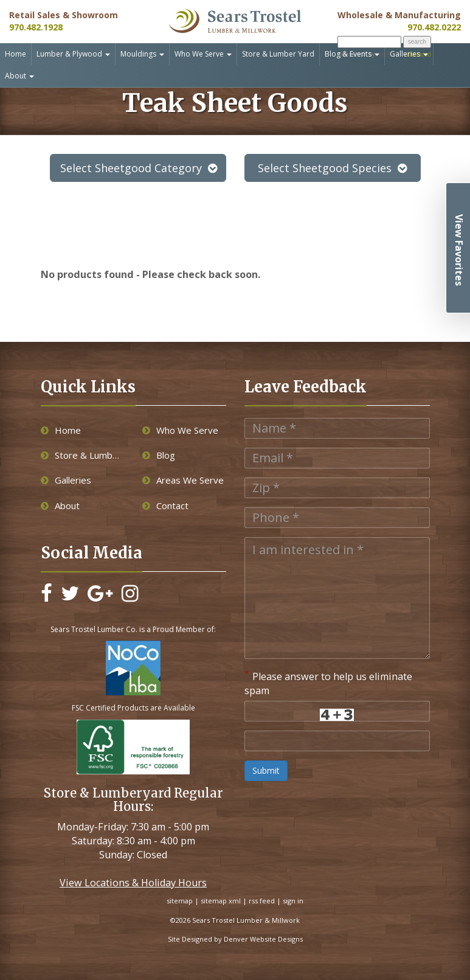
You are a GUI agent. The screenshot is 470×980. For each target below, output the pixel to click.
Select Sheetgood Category (139, 168)
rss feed (262, 901)
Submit (266, 770)
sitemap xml (221, 901)
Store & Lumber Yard (278, 54)
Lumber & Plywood (73, 54)
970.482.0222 (434, 27)
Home (16, 54)
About (19, 76)
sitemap (180, 901)
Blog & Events (352, 54)
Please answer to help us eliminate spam (328, 683)
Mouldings (142, 54)
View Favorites (459, 250)
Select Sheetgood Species (332, 168)
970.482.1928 (36, 27)
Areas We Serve (183, 480)
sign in (293, 901)
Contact (165, 506)
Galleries (409, 54)
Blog (159, 455)
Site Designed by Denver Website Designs (235, 939)
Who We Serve (203, 54)
